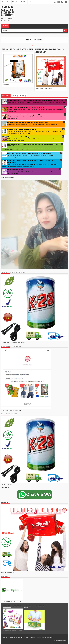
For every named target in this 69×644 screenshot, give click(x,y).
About (4, 2)
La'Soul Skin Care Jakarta (15, 170)
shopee (9, 2)
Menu (5, 26)
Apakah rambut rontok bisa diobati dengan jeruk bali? (24, 115)
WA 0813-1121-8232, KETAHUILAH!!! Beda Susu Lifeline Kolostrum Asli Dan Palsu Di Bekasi (35, 100)
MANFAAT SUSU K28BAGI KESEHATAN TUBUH (22, 129)
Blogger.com (63, 640)
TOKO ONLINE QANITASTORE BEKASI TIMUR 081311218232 (8, 11)
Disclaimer (24, 2)
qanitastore (31, 2)
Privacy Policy (16, 2)
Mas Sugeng (50, 637)
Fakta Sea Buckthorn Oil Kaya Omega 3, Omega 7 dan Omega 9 (26, 108)
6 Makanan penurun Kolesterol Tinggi (19, 137)
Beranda (34, 46)
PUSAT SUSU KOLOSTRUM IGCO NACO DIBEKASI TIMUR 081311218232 (29, 153)
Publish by (44, 637)
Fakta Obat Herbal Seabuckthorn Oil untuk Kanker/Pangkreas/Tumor (28, 122)
